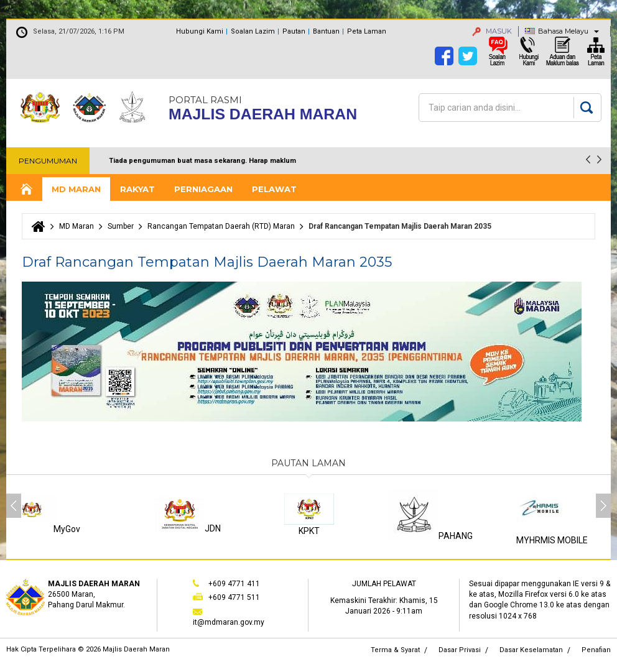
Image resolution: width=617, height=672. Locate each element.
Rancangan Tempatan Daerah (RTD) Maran (221, 226)
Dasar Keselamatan (531, 650)
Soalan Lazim (253, 31)
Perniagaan (203, 189)
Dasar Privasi (460, 650)
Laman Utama (26, 189)
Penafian (596, 650)
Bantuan (326, 31)
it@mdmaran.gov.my (229, 622)
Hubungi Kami (200, 31)
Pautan (294, 31)
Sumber (121, 226)
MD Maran (76, 189)
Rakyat (137, 189)
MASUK (492, 31)
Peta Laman (367, 31)
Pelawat (274, 189)
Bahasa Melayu (563, 31)
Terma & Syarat (395, 650)
